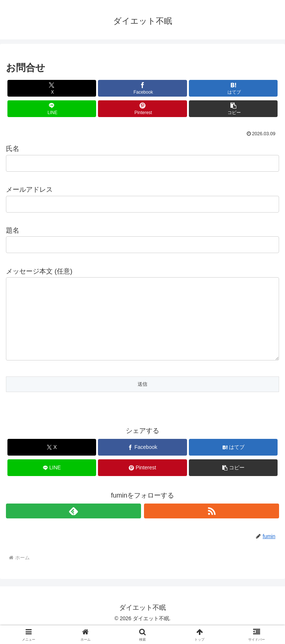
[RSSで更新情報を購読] (212, 526)
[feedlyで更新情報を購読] (73, 526)
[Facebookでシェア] (142, 88)
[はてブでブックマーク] (233, 88)
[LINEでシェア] (52, 109)
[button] (233, 109)
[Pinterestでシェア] (142, 109)
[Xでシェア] (52, 88)
